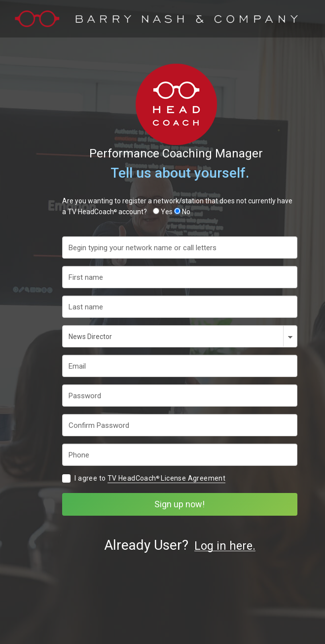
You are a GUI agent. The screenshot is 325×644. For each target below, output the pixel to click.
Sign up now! (180, 504)
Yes (167, 212)
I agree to (150, 478)
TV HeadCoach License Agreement (166, 478)
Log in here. (225, 547)
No (186, 212)
